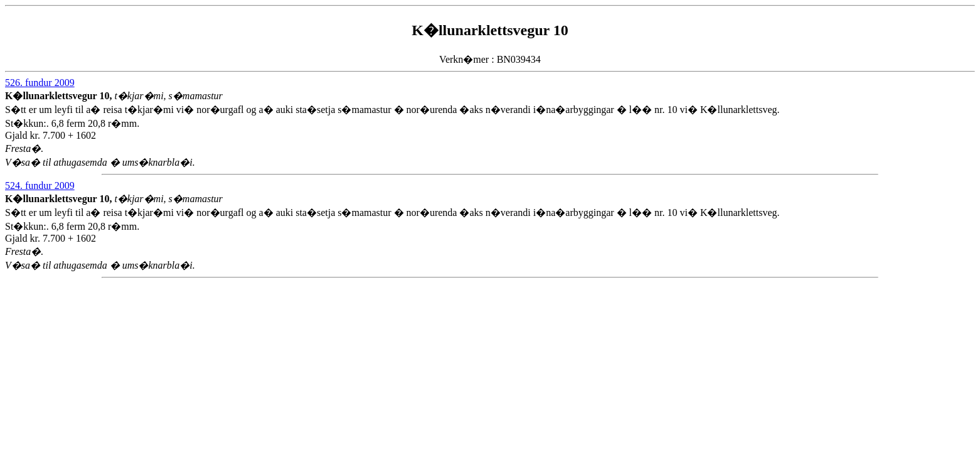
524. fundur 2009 (40, 186)
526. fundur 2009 (40, 83)
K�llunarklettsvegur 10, (60, 96)
